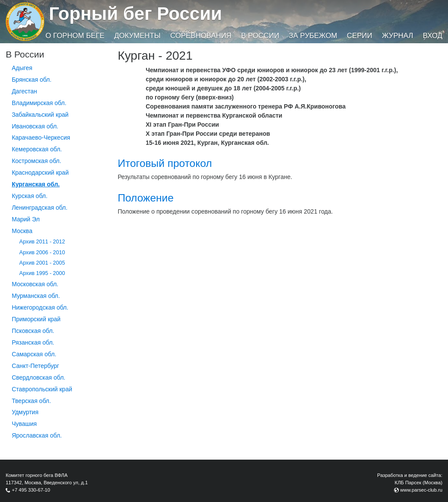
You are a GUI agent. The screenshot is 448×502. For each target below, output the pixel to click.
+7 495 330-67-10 (31, 490)
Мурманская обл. (36, 296)
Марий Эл (26, 219)
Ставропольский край (42, 389)
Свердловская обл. (38, 377)
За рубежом (313, 36)
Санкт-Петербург (35, 366)
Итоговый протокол (165, 163)
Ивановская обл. (35, 126)
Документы (137, 36)
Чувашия (24, 424)
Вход (433, 36)
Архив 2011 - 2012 (42, 242)
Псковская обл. (33, 331)
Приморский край (36, 319)
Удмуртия (25, 412)
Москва (22, 231)
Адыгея (22, 68)
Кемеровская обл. (37, 149)
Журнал (397, 36)
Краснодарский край (40, 173)
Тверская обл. (31, 401)
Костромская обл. (36, 161)
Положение (145, 198)
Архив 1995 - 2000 (42, 273)
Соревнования (201, 36)
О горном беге (75, 36)
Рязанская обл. (33, 342)
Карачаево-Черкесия (41, 137)
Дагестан (24, 91)
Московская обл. (35, 284)
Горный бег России (135, 14)
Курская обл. (30, 196)
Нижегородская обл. (40, 307)
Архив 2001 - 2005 (42, 263)
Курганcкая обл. (36, 184)
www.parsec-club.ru (421, 490)
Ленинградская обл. (40, 208)
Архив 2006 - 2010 (42, 253)
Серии (360, 36)
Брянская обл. (32, 80)
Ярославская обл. (37, 435)
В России (260, 36)
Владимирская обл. (39, 103)
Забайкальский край (40, 115)
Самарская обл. (34, 354)
